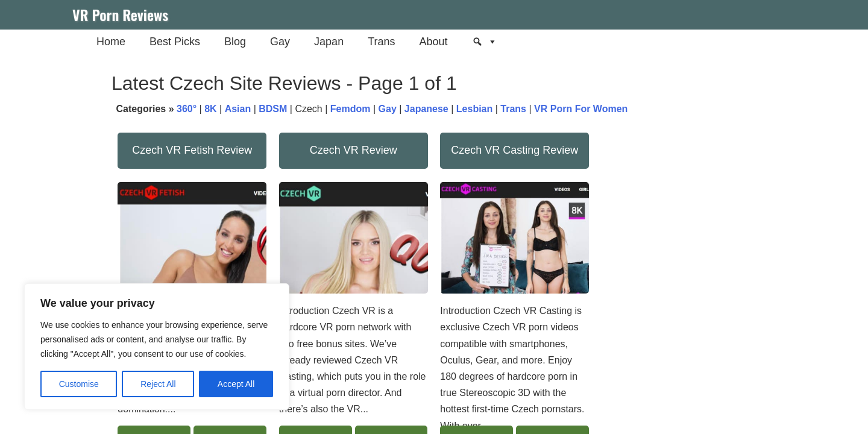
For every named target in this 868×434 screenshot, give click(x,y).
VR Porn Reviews (120, 14)
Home (111, 42)
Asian (238, 109)
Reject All (158, 384)
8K (210, 109)
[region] (157, 347)
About (433, 42)
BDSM (273, 109)
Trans (381, 42)
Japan (329, 42)
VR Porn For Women (581, 109)
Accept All (236, 384)
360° (187, 109)
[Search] (485, 42)
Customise (79, 384)
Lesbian (474, 109)
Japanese (426, 109)
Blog (235, 42)
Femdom (351, 109)
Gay (280, 42)
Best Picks (175, 42)
